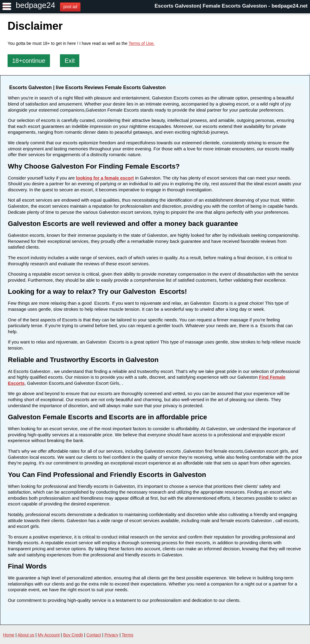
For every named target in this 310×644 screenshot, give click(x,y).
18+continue (29, 61)
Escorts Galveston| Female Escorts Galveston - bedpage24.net (231, 6)
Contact (94, 635)
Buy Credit (73, 635)
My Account (49, 635)
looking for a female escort (105, 178)
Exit (69, 61)
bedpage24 (35, 5)
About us (26, 635)
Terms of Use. (142, 43)
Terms (127, 635)
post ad (70, 7)
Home (9, 635)
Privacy (111, 635)
